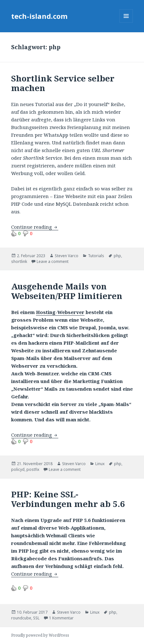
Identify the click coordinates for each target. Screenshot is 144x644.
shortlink (19, 261)
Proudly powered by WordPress (40, 635)
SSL (36, 618)
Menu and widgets (126, 23)
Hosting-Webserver (60, 312)
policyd (18, 469)
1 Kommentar (61, 618)
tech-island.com (39, 16)
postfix (33, 469)
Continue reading (35, 227)
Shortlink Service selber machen (63, 83)
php (117, 256)
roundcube (21, 618)
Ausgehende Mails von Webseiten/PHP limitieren (67, 291)
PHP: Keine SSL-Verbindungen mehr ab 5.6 (68, 499)
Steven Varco (67, 256)
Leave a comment (53, 261)
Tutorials (96, 256)
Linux (100, 464)
